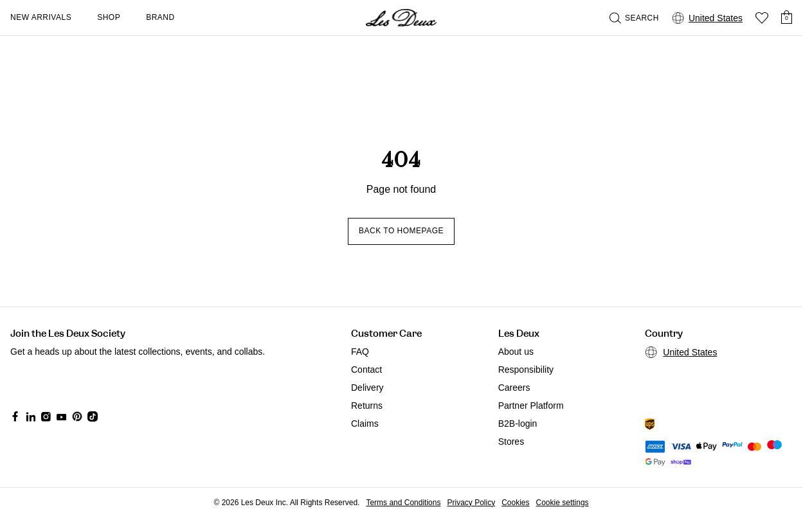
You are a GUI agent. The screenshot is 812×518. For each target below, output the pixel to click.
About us (516, 352)
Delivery (367, 388)
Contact (366, 370)
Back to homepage (401, 231)
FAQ (360, 352)
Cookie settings (563, 503)
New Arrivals (41, 17)
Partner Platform (531, 406)
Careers (514, 388)
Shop (109, 17)
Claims (365, 424)
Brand (160, 17)
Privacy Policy (471, 503)
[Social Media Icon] (15, 416)
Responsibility (526, 370)
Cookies (515, 503)
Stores (511, 442)
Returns (367, 406)
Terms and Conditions (403, 503)
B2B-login (518, 424)
